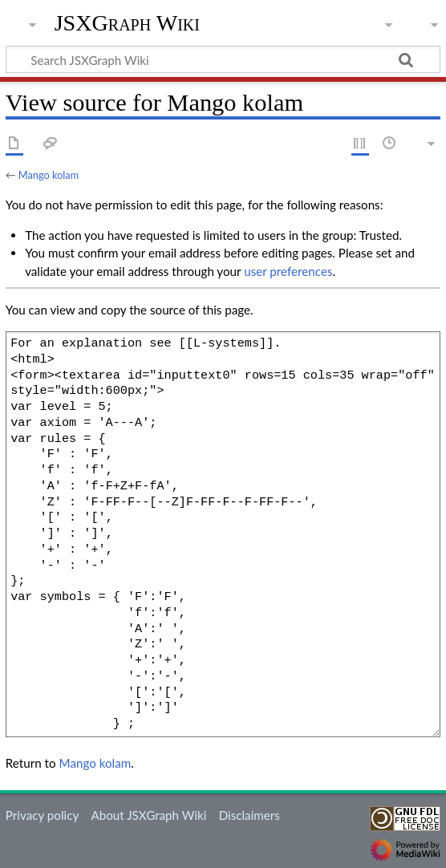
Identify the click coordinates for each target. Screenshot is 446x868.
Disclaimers (249, 815)
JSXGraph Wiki (127, 23)
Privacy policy (42, 815)
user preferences (288, 271)
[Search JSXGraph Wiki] (223, 59)
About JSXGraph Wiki (148, 815)
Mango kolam (49, 175)
